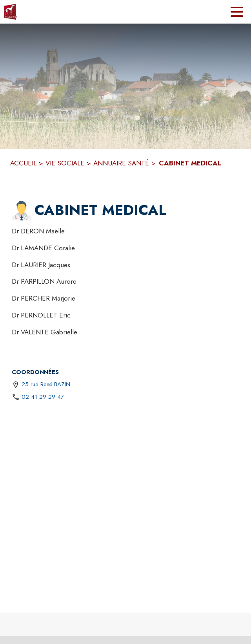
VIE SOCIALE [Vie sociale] (65, 163)
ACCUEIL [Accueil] (23, 163)
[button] (22, 211)
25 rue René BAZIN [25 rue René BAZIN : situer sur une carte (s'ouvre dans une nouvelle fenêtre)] (46, 384)
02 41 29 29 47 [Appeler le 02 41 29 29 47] (43, 397)
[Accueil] (10, 12)
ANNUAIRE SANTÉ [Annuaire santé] (121, 163)
